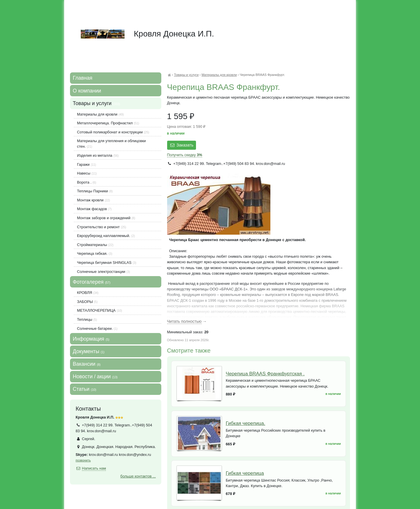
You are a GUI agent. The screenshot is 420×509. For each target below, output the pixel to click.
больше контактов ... (138, 476)
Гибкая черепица (245, 473)
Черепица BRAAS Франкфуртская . (265, 374)
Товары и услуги (186, 75)
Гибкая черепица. (245, 423)
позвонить (83, 460)
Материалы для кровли (219, 75)
